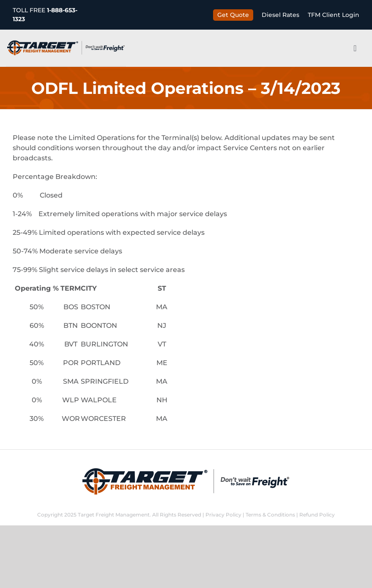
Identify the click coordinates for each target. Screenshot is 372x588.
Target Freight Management (114, 515)
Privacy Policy (223, 515)
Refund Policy (317, 515)
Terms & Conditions (270, 515)
